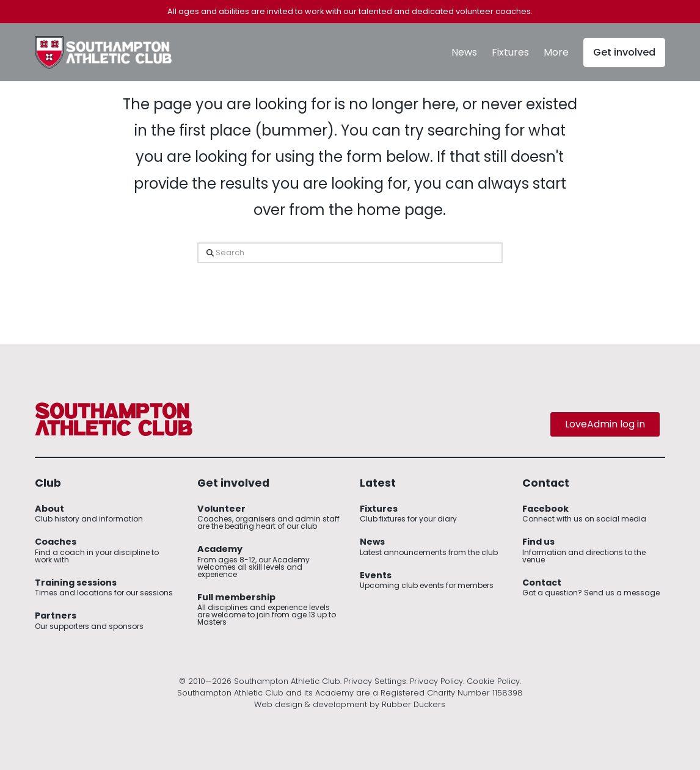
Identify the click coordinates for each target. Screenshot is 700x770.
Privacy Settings (375, 681)
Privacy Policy (436, 681)
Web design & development (311, 704)
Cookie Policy (493, 681)
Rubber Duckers (414, 704)
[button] (556, 53)
